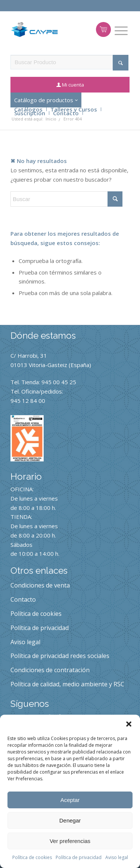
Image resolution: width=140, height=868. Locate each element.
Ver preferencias (70, 841)
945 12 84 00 (28, 401)
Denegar (70, 820)
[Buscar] (66, 199)
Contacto (66, 113)
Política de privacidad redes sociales (60, 656)
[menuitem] (121, 31)
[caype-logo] (34, 29)
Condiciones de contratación (50, 670)
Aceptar (70, 800)
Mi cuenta (73, 85)
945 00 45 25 (59, 382)
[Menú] (121, 31)
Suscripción (30, 113)
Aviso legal (117, 857)
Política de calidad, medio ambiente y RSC (67, 684)
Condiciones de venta (40, 585)
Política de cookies (32, 857)
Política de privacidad (79, 857)
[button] (129, 724)
